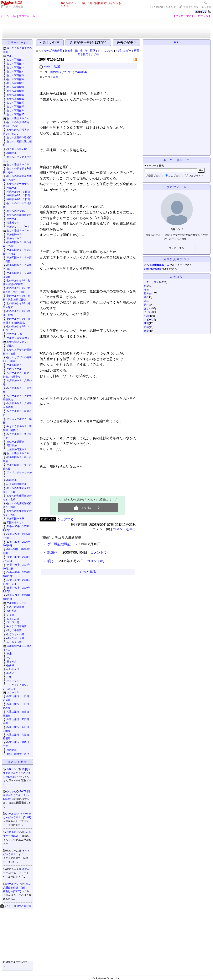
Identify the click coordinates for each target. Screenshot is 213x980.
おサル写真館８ (15, 87)
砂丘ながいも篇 (15, 638)
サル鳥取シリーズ (17, 603)
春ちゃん (12, 661)
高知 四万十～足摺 (18, 754)
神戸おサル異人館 (17, 149)
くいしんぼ (13, 669)
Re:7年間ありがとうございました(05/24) (17, 795)
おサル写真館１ (15, 60)
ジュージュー (14, 681)
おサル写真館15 (15, 114)
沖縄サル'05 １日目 (18, 192)
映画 (136, 51)
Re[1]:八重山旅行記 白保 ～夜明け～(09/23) (17, 888)
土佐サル (12, 219)
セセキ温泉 (52, 67)
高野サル (12, 445)
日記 (14, 16)
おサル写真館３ (15, 67)
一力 (9, 657)
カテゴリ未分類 (53, 51)
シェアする (66, 519)
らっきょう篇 (14, 642)
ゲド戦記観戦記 (59, 544)
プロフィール (27, 16)
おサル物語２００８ (18, 453)
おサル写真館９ (15, 91)
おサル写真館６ (15, 79)
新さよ (10, 673)
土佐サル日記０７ (17, 449)
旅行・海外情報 (15, 7)
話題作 (52, 553)
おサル (109, 51)
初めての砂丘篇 (15, 607)
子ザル (95, 54)
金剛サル (12, 153)
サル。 (10, 56)
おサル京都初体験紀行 (19, 137)
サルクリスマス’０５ (18, 227)
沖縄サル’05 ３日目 (18, 199)
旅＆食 (69, 51)
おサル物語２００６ (18, 231)
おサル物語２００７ (18, 342)
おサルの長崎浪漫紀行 (19, 215)
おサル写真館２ (15, 64)
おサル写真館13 (15, 107)
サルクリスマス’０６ (18, 338)
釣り (100, 51)
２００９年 (14, 693)
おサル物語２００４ (18, 118)
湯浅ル (10, 346)
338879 (201, 12)
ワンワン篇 (13, 622)
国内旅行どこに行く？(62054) (69, 72)
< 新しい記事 (50, 42)
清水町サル (13, 223)
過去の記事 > (126, 42)
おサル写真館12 (15, 103)
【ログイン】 (203, 16)
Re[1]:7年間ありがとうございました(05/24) (17, 773)
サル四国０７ (14, 365)
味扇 (9, 654)
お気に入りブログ (177, 259)
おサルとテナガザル (18, 184)
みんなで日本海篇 (17, 626)
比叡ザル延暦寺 (15, 442)
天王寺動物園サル (17, 484)
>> (163, 7)
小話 (118, 51)
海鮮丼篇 (12, 611)
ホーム (5, 16)
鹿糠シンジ (12, 769)
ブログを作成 (191, 7)
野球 (93, 51)
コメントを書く (124, 529)
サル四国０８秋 (15, 519)
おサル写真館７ (15, 83)
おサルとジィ (14, 814)
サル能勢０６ (14, 234)
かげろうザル (14, 369)
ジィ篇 (10, 615)
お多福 (10, 665)
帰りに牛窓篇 (14, 630)
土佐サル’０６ (14, 334)
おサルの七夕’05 (16, 211)
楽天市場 (206, 7)
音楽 (85, 54)
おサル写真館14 (15, 110)
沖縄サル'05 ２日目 (18, 195)
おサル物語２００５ (18, 164)
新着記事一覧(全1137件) (88, 42)
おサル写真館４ (15, 71)
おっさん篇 (13, 619)
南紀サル (12, 188)
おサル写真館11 (15, 99)
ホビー (127, 51)
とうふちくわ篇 (15, 634)
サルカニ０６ (14, 238)
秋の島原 (12, 750)
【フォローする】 (183, 16)
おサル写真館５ (15, 75)
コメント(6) (99, 553)
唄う (51, 561)
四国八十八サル (15, 523)
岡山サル (12, 480)
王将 (9, 677)
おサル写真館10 (15, 95)
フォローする (177, 248)
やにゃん (11, 791)
